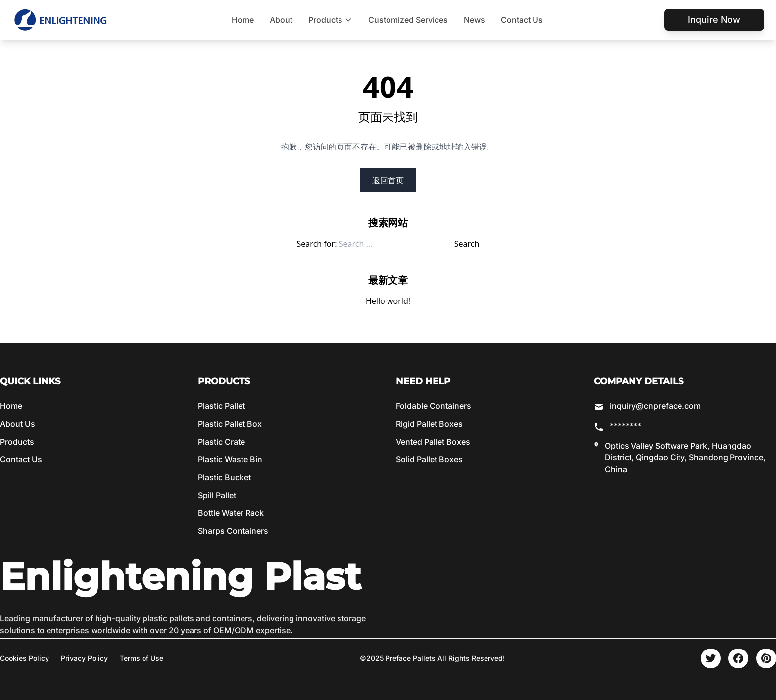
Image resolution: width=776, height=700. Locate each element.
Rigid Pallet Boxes (429, 424)
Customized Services (408, 20)
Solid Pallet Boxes (429, 459)
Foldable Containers (434, 406)
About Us (18, 424)
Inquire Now (714, 20)
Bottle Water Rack (231, 513)
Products (330, 20)
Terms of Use (142, 658)
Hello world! (388, 301)
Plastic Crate (221, 442)
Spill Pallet (217, 495)
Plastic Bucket (224, 477)
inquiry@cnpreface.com (655, 406)
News (474, 20)
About (281, 20)
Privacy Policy (84, 658)
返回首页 (388, 180)
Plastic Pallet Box (230, 424)
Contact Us (522, 20)
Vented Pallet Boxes (433, 442)
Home (243, 20)
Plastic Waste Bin (230, 459)
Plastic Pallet (221, 406)
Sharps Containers (233, 531)
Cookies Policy (24, 658)
